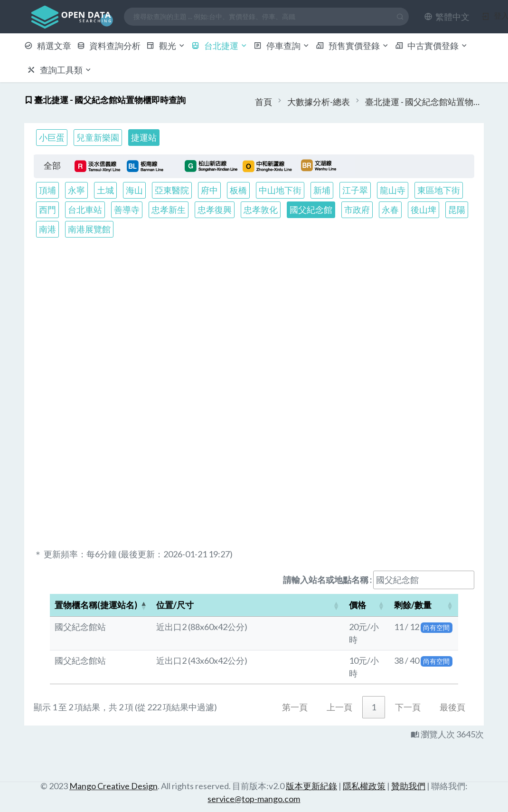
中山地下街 (280, 190)
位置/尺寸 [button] (175, 605)
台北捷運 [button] (220, 46)
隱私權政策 (364, 786)
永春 (390, 210)
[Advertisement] (254, 320)
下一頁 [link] (408, 707)
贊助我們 (408, 786)
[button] (447, 17)
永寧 (76, 190)
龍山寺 (393, 190)
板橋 (238, 190)
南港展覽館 (89, 229)
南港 (47, 229)
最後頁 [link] (452, 707)
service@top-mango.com (254, 799)
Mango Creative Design (113, 786)
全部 (52, 165)
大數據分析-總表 (319, 102)
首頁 (263, 102)
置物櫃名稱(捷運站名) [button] (96, 605)
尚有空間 (436, 627)
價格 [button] (357, 605)
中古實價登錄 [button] (432, 46)
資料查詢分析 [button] (109, 46)
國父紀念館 (311, 210)
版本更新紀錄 (311, 786)
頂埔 (47, 190)
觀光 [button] (166, 46)
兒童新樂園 (98, 137)
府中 (209, 190)
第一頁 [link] (295, 707)
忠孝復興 (215, 210)
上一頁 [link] (339, 707)
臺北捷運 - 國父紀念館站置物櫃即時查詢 (424, 102)
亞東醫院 (172, 190)
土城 (105, 190)
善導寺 (127, 210)
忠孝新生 (169, 210)
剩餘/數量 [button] (413, 605)
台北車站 (85, 210)
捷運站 (144, 137)
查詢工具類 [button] (60, 70)
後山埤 (423, 210)
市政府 (357, 210)
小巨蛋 (52, 137)
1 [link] (374, 707)
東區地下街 (439, 190)
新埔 (322, 190)
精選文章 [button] (48, 46)
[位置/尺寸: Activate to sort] (248, 605)
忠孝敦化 (261, 210)
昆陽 (457, 210)
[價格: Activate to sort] (367, 605)
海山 (134, 190)
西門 (47, 210)
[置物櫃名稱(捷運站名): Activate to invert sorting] (101, 605)
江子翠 (355, 190)
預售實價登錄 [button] (353, 46)
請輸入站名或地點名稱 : (327, 580)
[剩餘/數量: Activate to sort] (424, 605)
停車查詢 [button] (282, 46)
